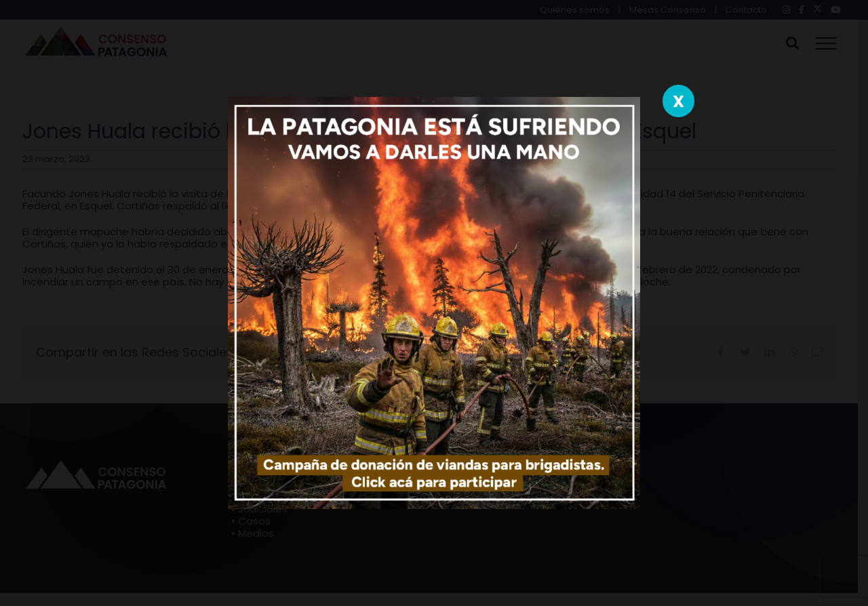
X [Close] (678, 101)
